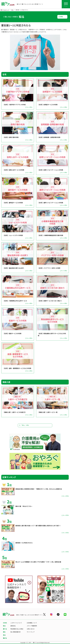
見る (4, 635)
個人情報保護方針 (16, 632)
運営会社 (13, 626)
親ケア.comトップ (5, 10)
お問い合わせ (31, 629)
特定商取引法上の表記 (17, 629)
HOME (5, 623)
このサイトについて (16, 623)
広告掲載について (32, 623)
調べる (5, 629)
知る (12, 10)
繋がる (5, 638)
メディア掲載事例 (32, 626)
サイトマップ (31, 632)
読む (4, 632)
